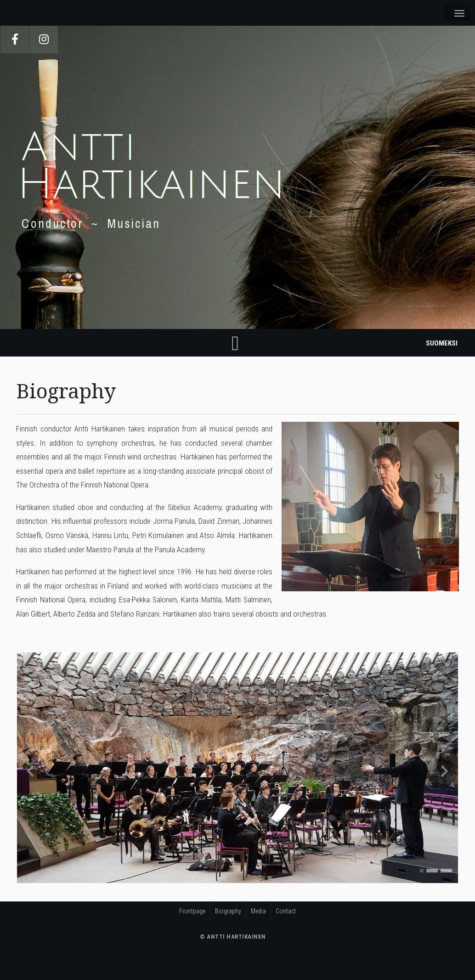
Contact (286, 911)
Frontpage (192, 911)
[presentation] (30, 771)
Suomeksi (442, 343)
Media (258, 911)
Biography (228, 911)
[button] (422, 871)
